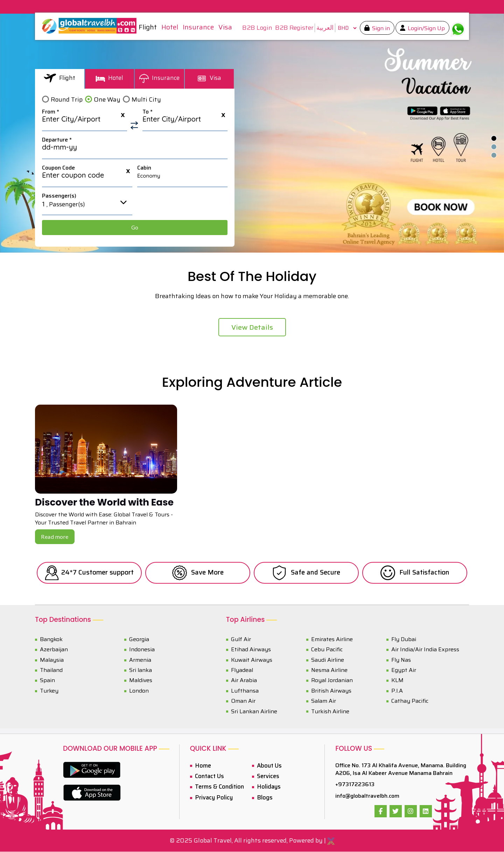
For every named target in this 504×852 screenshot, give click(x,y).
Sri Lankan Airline (254, 712)
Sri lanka (141, 670)
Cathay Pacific (410, 702)
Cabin (144, 168)
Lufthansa (245, 691)
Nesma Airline (329, 670)
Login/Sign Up (423, 28)
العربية (323, 28)
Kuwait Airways (252, 660)
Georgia (139, 640)
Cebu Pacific (327, 650)
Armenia (140, 660)
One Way (107, 99)
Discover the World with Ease (107, 503)
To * (148, 112)
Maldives (141, 681)
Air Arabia (244, 681)
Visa (209, 78)
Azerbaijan (54, 650)
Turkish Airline (330, 712)
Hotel (109, 78)
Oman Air (243, 702)
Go (135, 227)
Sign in (378, 28)
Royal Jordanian (332, 681)
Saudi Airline (328, 660)
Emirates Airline (332, 640)
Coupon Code (58, 168)
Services (267, 776)
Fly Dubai (404, 640)
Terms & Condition (218, 786)
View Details (252, 327)
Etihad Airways (251, 650)
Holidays (267, 786)
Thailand (51, 670)
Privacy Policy (212, 796)
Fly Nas (401, 660)
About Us (268, 766)
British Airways (331, 691)
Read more (55, 537)
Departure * (57, 140)
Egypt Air (404, 670)
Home (202, 766)
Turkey (49, 691)
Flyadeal (242, 670)
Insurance (159, 78)
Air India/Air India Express (425, 650)
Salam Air (324, 702)
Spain (47, 681)
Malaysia (52, 660)
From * (51, 112)
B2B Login (255, 28)
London (139, 691)
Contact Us (208, 776)
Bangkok (51, 640)
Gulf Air (241, 640)
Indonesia (142, 650)
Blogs (263, 796)
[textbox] (85, 121)
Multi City (146, 99)
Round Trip (67, 99)
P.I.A (397, 691)
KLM (397, 681)
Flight (60, 78)
